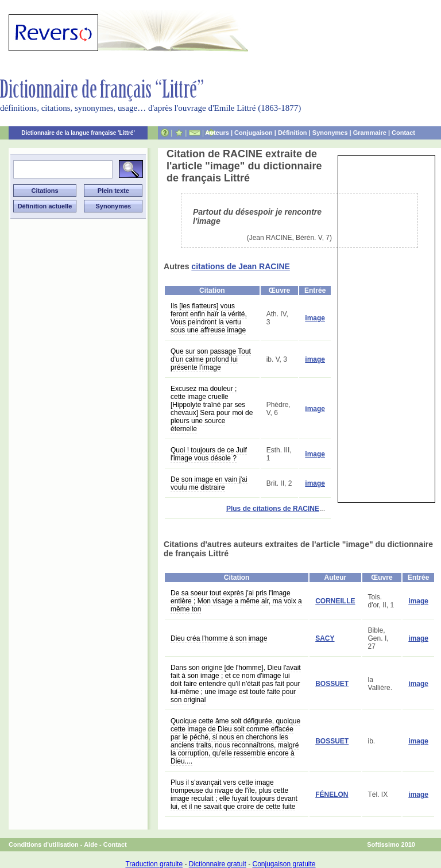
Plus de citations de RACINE (273, 509)
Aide (91, 844)
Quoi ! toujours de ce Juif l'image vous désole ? (209, 454)
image (315, 318)
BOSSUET (332, 684)
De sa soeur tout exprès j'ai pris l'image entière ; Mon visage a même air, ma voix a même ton (236, 601)
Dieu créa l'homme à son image (219, 638)
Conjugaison (254, 133)
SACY (325, 638)
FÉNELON (332, 795)
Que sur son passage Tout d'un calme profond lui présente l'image (211, 359)
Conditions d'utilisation (44, 844)
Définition (293, 133)
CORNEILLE (335, 601)
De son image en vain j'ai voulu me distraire (209, 483)
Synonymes (330, 133)
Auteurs (217, 133)
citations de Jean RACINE (241, 266)
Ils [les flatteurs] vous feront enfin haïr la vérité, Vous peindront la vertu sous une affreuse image (209, 318)
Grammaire (370, 133)
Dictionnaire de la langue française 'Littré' (78, 133)
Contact (403, 133)
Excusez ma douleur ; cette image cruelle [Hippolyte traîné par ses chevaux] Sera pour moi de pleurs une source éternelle (212, 409)
